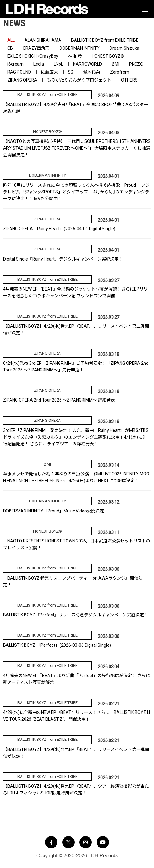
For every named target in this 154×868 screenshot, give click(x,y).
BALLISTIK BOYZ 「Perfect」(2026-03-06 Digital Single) (57, 645)
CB (10, 48)
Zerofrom (120, 72)
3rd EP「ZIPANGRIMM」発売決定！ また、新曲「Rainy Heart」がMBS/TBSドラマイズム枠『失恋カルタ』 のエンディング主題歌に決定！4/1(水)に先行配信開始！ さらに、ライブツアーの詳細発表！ (76, 437)
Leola (39, 64)
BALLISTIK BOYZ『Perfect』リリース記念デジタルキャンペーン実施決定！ (76, 615)
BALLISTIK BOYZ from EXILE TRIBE (105, 40)
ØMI (115, 64)
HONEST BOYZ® (108, 56)
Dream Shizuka (124, 48)
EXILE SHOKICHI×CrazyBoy (33, 56)
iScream (15, 64)
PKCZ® (136, 64)
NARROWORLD (87, 64)
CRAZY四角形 (36, 48)
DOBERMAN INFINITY (80, 48)
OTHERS (129, 80)
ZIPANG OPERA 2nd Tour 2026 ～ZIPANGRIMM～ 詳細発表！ (61, 400)
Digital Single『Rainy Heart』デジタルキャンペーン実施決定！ (63, 259)
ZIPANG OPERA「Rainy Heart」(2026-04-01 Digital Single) (59, 229)
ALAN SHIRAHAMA (43, 40)
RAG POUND (19, 72)
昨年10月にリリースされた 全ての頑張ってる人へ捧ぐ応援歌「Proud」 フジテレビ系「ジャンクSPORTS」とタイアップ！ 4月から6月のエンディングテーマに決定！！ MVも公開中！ (76, 192)
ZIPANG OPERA (22, 80)
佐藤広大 (49, 72)
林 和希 (75, 56)
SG (71, 72)
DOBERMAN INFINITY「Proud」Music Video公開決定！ (56, 511)
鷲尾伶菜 (92, 72)
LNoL (58, 64)
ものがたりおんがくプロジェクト (79, 80)
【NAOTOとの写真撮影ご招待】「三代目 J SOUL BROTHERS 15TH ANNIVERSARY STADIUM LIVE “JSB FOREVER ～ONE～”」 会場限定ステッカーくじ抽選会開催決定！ (77, 148)
